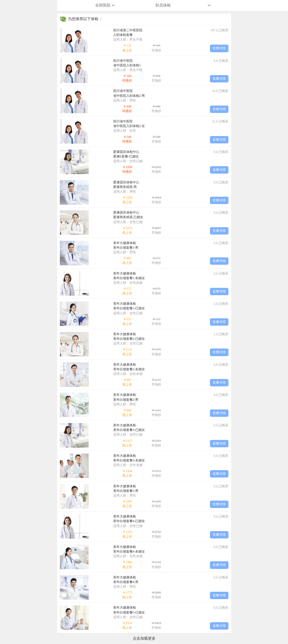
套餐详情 (219, 48)
